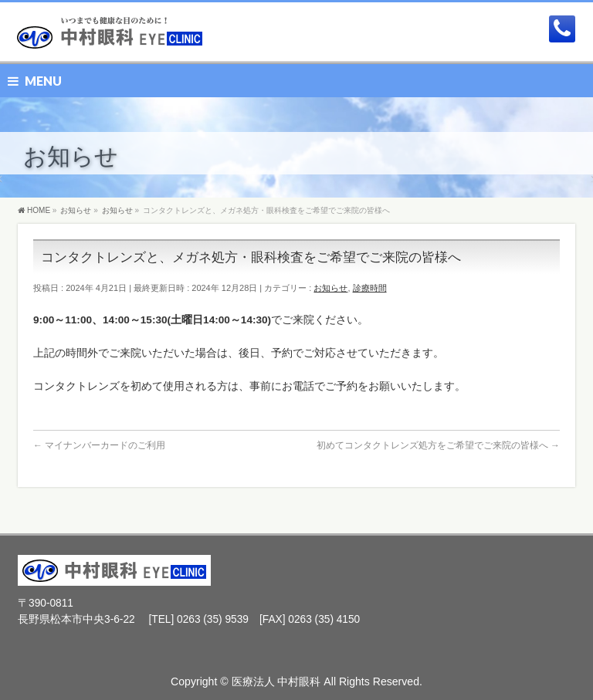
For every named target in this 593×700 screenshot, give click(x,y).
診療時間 (370, 288)
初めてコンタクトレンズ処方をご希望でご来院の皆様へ (438, 445)
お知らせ (330, 288)
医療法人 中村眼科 (276, 681)
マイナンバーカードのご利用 (99, 445)
